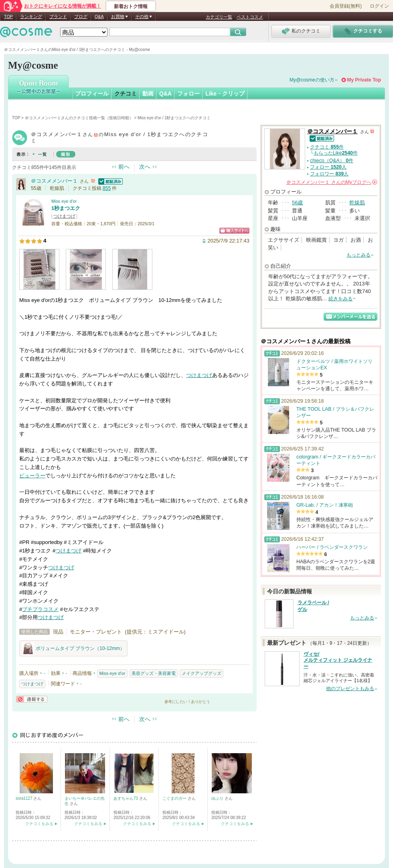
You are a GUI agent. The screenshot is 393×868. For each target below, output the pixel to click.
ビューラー (32, 476)
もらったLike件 (336, 153)
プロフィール (92, 94)
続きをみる (340, 299)
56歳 (297, 203)
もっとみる (359, 255)
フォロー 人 (328, 167)
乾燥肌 (357, 203)
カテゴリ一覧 (219, 17)
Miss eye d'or (64, 201)
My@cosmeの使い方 (312, 80)
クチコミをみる (39, 824)
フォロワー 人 (329, 174)
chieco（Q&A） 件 (332, 161)
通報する (32, 699)
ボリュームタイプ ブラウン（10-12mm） (73, 648)
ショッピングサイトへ (234, 231)
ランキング (31, 16)
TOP (8, 16)
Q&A (99, 16)
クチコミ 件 (327, 147)
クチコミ (126, 94)
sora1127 (24, 798)
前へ (124, 167)
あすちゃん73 (126, 798)
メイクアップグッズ (202, 673)
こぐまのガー (175, 798)
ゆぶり (218, 798)
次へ (145, 167)
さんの (332, 182)
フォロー (188, 94)
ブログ (81, 16)
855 (107, 188)
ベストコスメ (250, 17)
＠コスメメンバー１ (54, 181)
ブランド (58, 16)
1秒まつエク (66, 208)
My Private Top (364, 80)
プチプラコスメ (40, 609)
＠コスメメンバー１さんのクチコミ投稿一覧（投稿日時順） (79, 118)
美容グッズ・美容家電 (154, 673)
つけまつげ (64, 216)
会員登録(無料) (346, 6)
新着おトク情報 (131, 6)
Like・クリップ (225, 94)
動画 (148, 94)
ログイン (379, 6)
